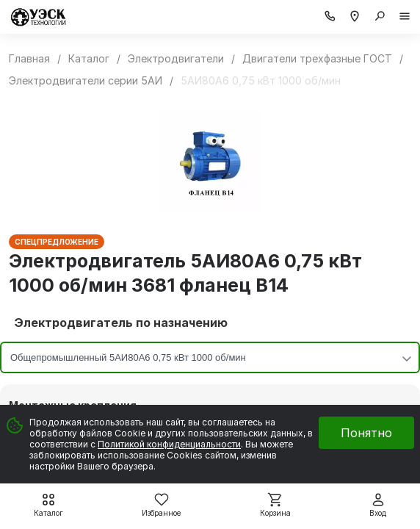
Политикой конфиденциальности (169, 444)
